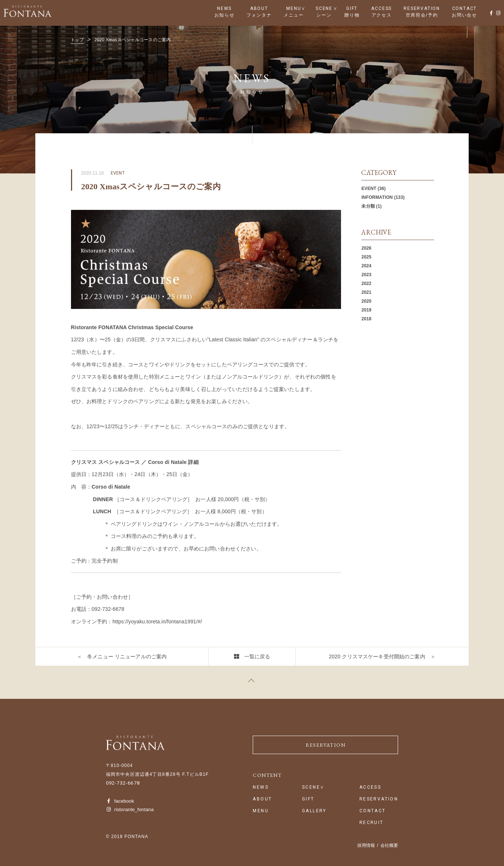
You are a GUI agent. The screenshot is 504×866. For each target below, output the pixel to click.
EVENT (369, 189)
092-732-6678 (123, 783)
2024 (366, 266)
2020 (366, 301)
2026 (366, 248)
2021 (366, 292)
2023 (366, 275)
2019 (366, 310)
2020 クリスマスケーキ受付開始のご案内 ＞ (382, 656)
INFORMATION (377, 197)
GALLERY (314, 811)
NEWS (224, 8)
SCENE (324, 8)
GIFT (352, 8)
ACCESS (381, 8)
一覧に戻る (257, 656)
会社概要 (389, 845)
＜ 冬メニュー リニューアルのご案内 (122, 656)
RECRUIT (372, 823)
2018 (366, 319)
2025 (366, 257)
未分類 (368, 206)
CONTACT (465, 8)
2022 (366, 284)
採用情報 (366, 845)
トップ (77, 40)
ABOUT (259, 8)
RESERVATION (422, 8)
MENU (294, 8)
